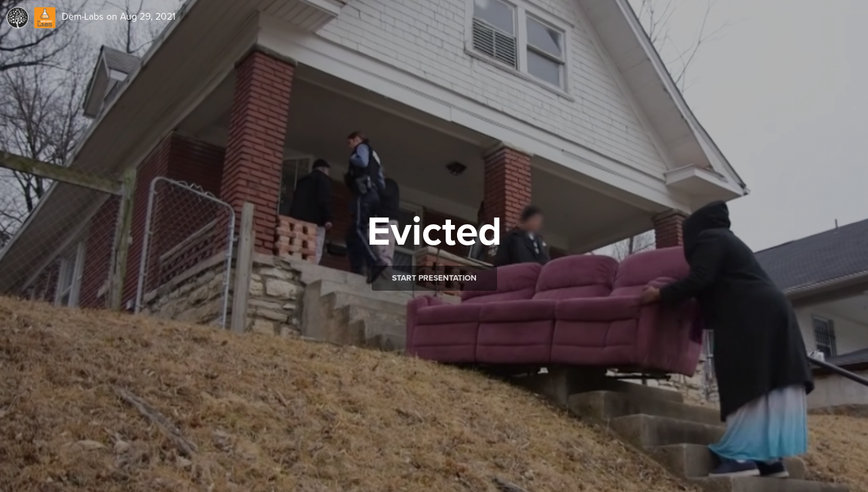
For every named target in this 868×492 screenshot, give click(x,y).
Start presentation (434, 278)
